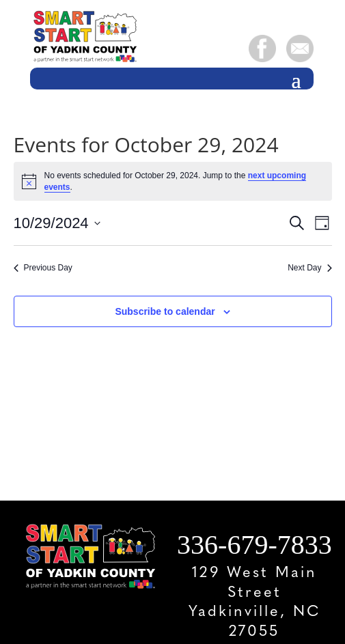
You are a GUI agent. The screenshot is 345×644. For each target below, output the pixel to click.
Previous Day (43, 268)
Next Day (309, 268)
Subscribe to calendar (165, 311)
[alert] (173, 181)
